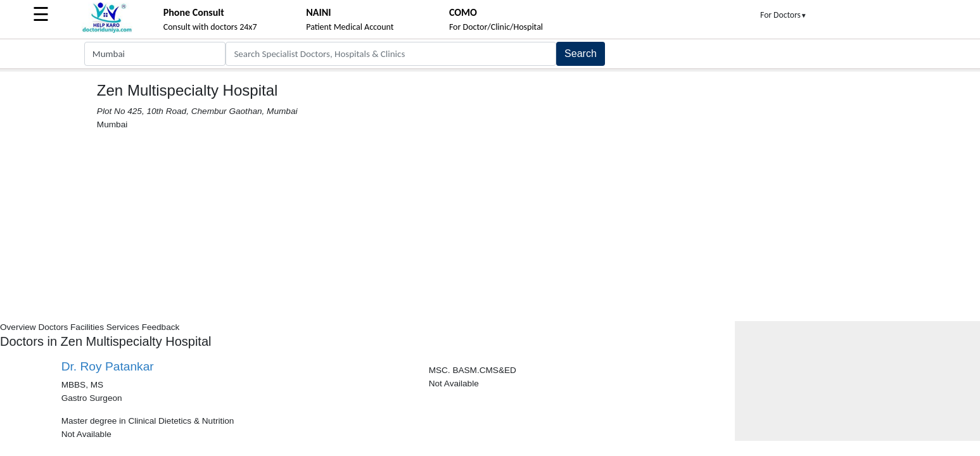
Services (123, 327)
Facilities (87, 327)
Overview (18, 327)
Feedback (161, 327)
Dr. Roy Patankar (108, 366)
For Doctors (784, 15)
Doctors (53, 327)
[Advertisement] (490, 226)
